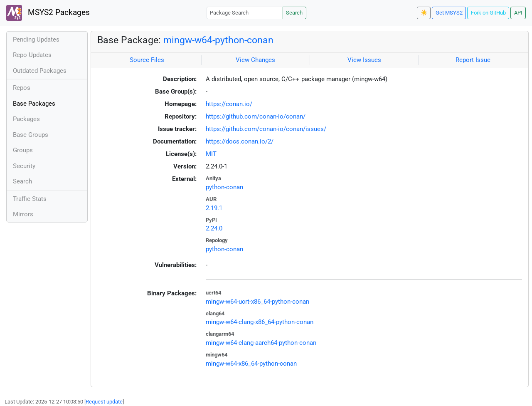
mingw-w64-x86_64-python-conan (251, 364)
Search (294, 13)
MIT (211, 154)
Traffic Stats (30, 199)
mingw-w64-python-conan (218, 40)
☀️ (424, 13)
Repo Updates (32, 55)
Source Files (147, 60)
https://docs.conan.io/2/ (240, 141)
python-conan (224, 187)
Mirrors (23, 214)
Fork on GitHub (488, 13)
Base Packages (34, 104)
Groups (23, 150)
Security (24, 166)
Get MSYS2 (449, 13)
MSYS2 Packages (48, 13)
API (518, 13)
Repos (22, 88)
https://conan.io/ (229, 104)
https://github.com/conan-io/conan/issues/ (266, 129)
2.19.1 (214, 208)
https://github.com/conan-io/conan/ (256, 116)
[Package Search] (245, 13)
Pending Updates (36, 40)
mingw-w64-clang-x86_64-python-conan (260, 322)
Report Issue (473, 60)
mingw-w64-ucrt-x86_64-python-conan (257, 302)
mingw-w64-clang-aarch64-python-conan (261, 343)
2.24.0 (214, 228)
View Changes (255, 60)
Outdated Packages (40, 71)
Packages (26, 119)
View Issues (364, 60)
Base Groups (31, 135)
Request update (104, 402)
